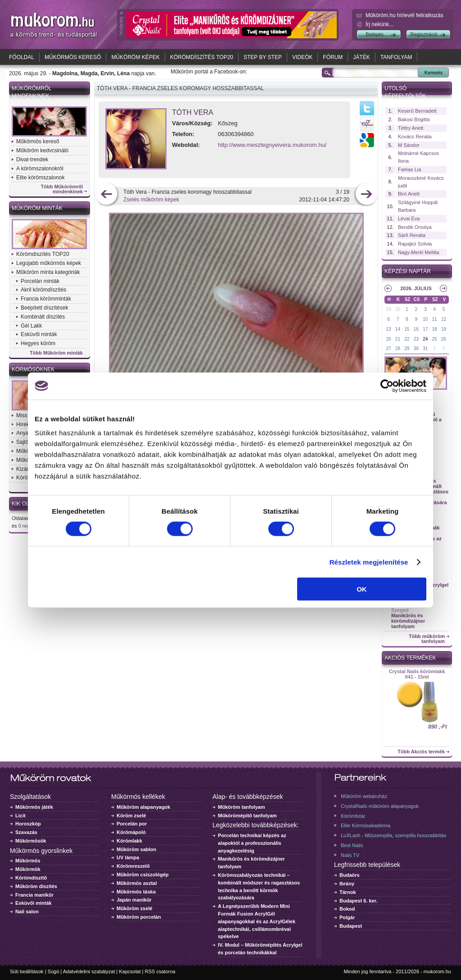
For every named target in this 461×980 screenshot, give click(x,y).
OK (362, 589)
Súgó (54, 971)
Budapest (351, 926)
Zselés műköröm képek (151, 200)
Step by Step (263, 57)
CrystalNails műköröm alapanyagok (380, 806)
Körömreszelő (133, 866)
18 (435, 329)
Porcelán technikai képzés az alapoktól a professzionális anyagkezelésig (252, 843)
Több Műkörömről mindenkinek (62, 189)
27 (388, 349)
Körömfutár (353, 816)
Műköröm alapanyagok (143, 807)
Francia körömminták (46, 299)
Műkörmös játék (34, 807)
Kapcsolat (130, 971)
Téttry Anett (411, 128)
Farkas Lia (409, 169)
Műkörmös (28, 861)
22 (407, 339)
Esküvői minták (39, 334)
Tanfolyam (396, 57)
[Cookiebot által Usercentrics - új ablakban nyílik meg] (387, 386)
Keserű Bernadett (417, 111)
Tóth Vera (193, 112)
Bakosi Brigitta (414, 119)
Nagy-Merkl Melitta (419, 252)
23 (416, 339)
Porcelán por (132, 824)
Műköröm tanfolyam (242, 807)
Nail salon (27, 912)
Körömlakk (129, 841)
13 (388, 329)
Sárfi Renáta (412, 235)
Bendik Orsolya (415, 227)
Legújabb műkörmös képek (49, 263)
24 (425, 339)
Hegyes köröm (38, 343)
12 (444, 319)
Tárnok (348, 892)
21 (398, 339)
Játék (361, 57)
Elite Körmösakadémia (366, 825)
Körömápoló (131, 832)
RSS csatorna (160, 971)
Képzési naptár (408, 271)
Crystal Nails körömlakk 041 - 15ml (417, 674)
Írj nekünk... (380, 24)
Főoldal (22, 57)
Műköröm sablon (136, 849)
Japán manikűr (134, 900)
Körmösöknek (33, 369)
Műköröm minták (37, 208)
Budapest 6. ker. (358, 901)
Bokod (347, 909)
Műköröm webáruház (364, 796)
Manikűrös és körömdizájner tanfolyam (408, 621)
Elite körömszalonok (40, 178)
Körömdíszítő (31, 878)
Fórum (333, 57)
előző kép (106, 195)
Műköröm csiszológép (143, 875)
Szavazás (26, 832)
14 (398, 329)
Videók (302, 57)
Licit (20, 816)
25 (435, 339)
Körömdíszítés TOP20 (202, 57)
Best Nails (352, 845)
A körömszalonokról (40, 169)
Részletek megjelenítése (369, 562)
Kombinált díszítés (43, 317)
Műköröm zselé (134, 908)
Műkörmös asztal (137, 883)
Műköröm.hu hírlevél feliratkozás (405, 15)
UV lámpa (128, 857)
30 (398, 309)
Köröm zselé (131, 816)
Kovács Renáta (415, 137)
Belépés (375, 34)
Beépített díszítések (44, 308)
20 (388, 339)
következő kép (366, 195)
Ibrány (347, 884)
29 (388, 309)
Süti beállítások (27, 971)
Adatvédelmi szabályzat (89, 971)
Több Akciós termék (421, 752)
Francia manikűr (34, 895)
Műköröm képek (135, 57)
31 (425, 349)
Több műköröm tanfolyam (427, 639)
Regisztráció (424, 34)
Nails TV (350, 855)
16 (416, 329)
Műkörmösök (31, 841)
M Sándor (409, 145)
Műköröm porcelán (139, 917)
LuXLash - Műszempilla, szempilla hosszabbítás (393, 835)
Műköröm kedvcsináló (42, 150)
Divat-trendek (32, 160)
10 (425, 319)
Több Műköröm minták (56, 353)
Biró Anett (409, 194)
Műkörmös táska (136, 892)
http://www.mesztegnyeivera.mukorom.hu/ (272, 145)
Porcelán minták (40, 281)
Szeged (400, 610)
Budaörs (350, 875)
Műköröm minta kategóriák (48, 272)
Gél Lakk (31, 326)
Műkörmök (28, 869)
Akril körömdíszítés (43, 290)
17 (425, 329)
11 (435, 319)
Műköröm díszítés (36, 886)
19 (444, 329)
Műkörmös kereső (73, 57)
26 (444, 339)
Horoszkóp (28, 824)
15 (407, 329)
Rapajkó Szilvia (415, 244)
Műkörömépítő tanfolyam (247, 816)
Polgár (347, 917)
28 (398, 349)
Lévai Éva (409, 219)
